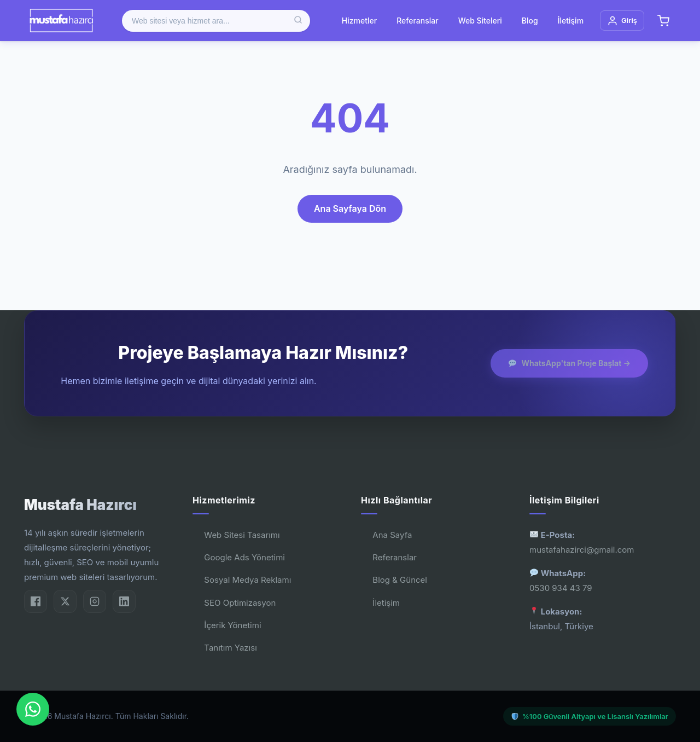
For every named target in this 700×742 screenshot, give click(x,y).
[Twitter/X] (65, 601)
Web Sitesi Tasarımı (242, 535)
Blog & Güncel (400, 580)
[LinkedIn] (124, 601)
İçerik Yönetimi (232, 625)
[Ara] (298, 21)
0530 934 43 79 (561, 588)
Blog (530, 21)
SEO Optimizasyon (240, 603)
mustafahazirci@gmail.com (582, 550)
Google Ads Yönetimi (244, 557)
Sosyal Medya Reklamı (247, 580)
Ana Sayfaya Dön (350, 208)
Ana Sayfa (392, 535)
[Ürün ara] (216, 21)
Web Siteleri (480, 21)
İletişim (571, 21)
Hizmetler (359, 21)
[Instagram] (95, 601)
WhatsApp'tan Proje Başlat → (570, 363)
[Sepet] (663, 21)
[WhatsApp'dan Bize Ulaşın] (33, 709)
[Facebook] (36, 601)
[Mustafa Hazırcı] (61, 21)
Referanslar (417, 21)
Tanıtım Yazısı (230, 648)
